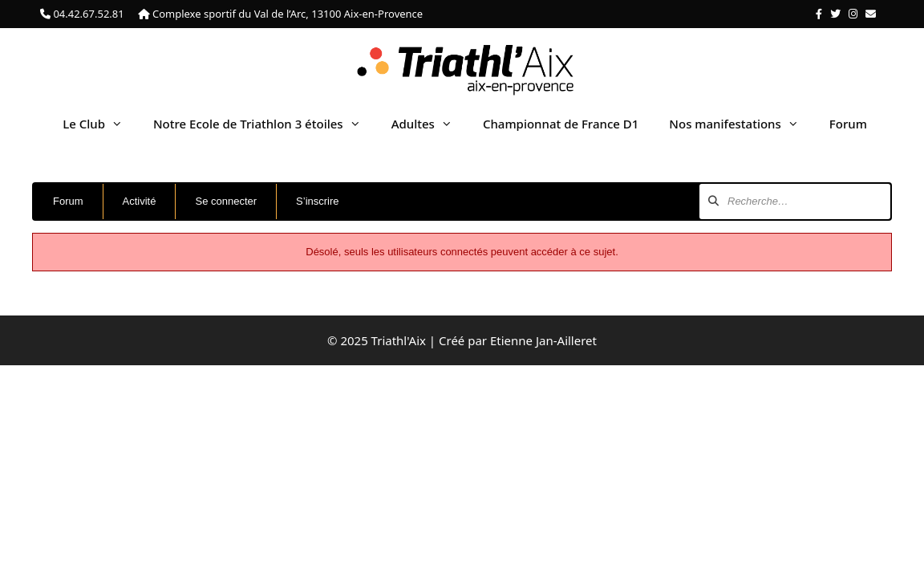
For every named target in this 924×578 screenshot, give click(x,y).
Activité (140, 201)
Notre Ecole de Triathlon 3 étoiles (265, 124)
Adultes (430, 124)
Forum (848, 124)
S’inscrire (317, 201)
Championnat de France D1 (561, 124)
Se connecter (226, 201)
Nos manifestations (741, 124)
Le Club (100, 124)
